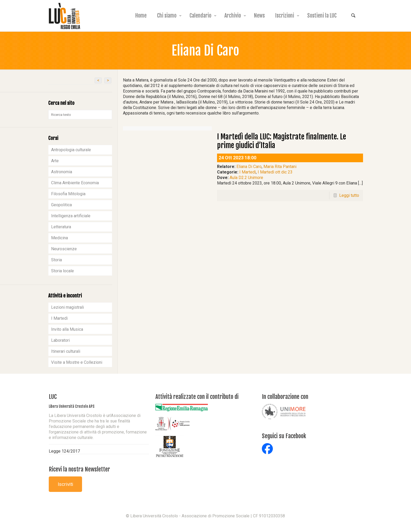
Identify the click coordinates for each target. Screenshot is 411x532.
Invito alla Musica (67, 329)
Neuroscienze (64, 249)
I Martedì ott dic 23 (275, 172)
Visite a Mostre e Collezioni (77, 362)
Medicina (60, 238)
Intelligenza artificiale (71, 216)
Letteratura (61, 227)
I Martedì (248, 172)
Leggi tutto (349, 195)
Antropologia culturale (71, 150)
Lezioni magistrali (67, 307)
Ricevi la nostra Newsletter (79, 469)
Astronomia (62, 172)
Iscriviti (65, 484)
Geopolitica (61, 205)
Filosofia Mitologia (68, 194)
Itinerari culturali (66, 351)
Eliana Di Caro (249, 167)
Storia (56, 260)
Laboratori (60, 340)
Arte (55, 161)
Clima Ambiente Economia (75, 183)
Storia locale (63, 271)
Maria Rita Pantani (280, 167)
